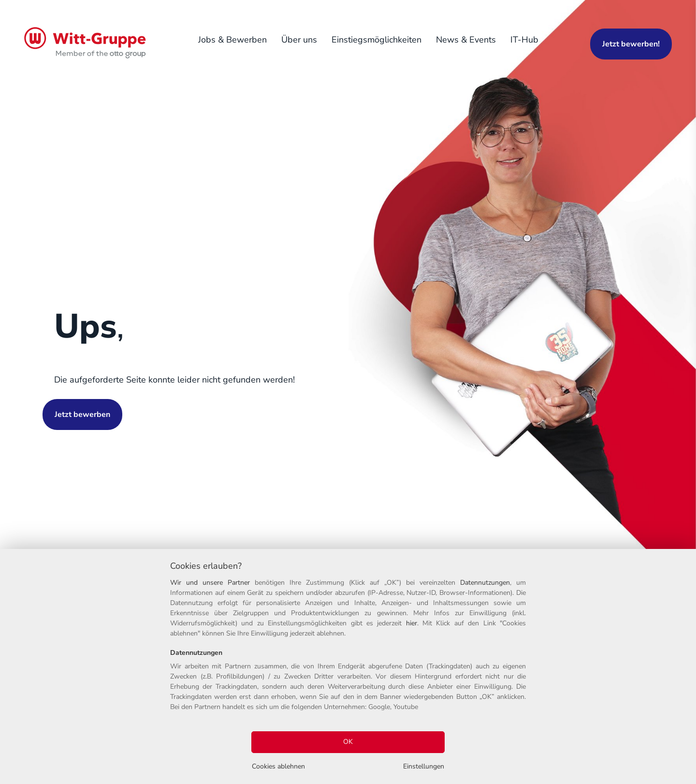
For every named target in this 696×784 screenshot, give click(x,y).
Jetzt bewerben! (631, 44)
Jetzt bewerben (82, 414)
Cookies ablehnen (278, 766)
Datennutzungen (485, 583)
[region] (348, 666)
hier (412, 623)
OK (348, 742)
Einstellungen (424, 766)
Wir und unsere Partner (210, 583)
